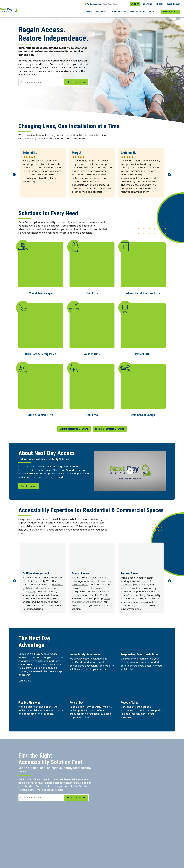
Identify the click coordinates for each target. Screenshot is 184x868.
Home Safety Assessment (88, 657)
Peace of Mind (131, 705)
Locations (147, 4)
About (154, 10)
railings (52, 591)
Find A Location (29, 485)
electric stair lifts (131, 588)
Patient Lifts (143, 353)
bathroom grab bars (35, 588)
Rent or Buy (78, 705)
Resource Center (140, 10)
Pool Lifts (92, 414)
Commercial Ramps (143, 414)
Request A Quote (171, 10)
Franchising (160, 4)
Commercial (123, 10)
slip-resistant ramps (38, 589)
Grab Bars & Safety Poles (41, 353)
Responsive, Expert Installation (135, 659)
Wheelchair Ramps (41, 293)
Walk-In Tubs (92, 353)
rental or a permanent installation (87, 603)
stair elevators (93, 584)
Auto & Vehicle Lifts (41, 414)
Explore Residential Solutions (74, 428)
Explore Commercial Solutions (110, 428)
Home (95, 10)
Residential (107, 10)
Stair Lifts (92, 293)
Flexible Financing (32, 705)
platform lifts (141, 584)
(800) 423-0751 (174, 4)
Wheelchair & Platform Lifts (143, 293)
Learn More (26, 683)
